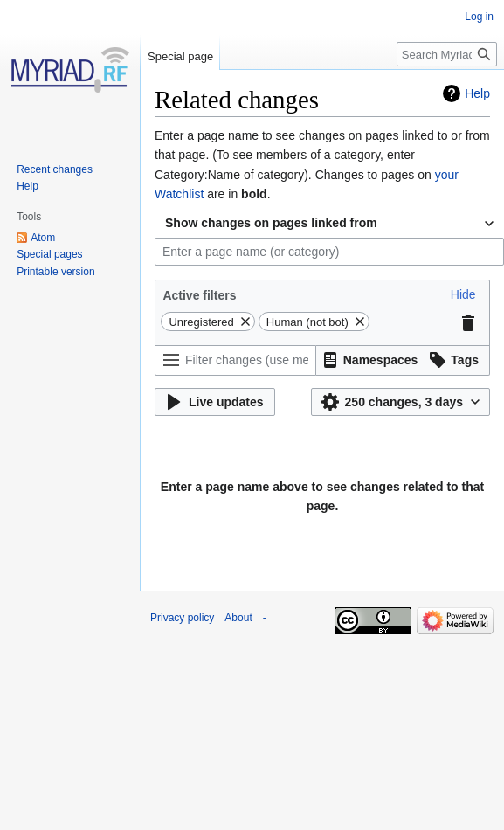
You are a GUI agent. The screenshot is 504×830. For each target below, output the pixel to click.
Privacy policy (182, 618)
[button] (463, 294)
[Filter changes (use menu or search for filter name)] (235, 360)
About (238, 618)
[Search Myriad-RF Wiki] (447, 54)
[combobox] (329, 224)
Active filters (199, 295)
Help (477, 93)
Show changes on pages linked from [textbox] (271, 223)
